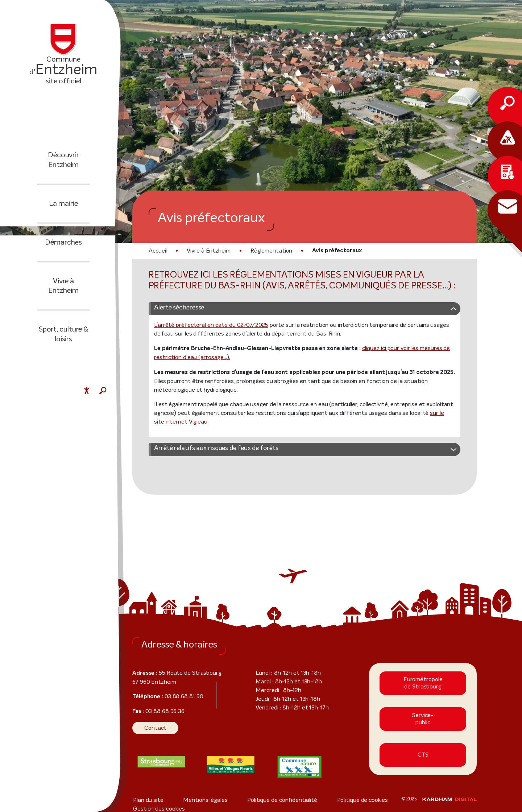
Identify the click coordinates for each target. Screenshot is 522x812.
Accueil (158, 251)
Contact (153, 730)
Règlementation (264, 251)
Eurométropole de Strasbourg (423, 685)
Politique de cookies (311, 802)
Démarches (63, 247)
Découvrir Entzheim (63, 165)
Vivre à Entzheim (63, 286)
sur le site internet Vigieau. (391, 424)
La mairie (63, 208)
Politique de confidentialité (248, 802)
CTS (423, 757)
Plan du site (146, 802)
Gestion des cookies (366, 802)
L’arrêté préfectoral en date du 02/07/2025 (202, 336)
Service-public (423, 721)
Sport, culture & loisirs (63, 330)
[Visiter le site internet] (161, 764)
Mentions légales (188, 802)
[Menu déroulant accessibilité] (87, 392)
